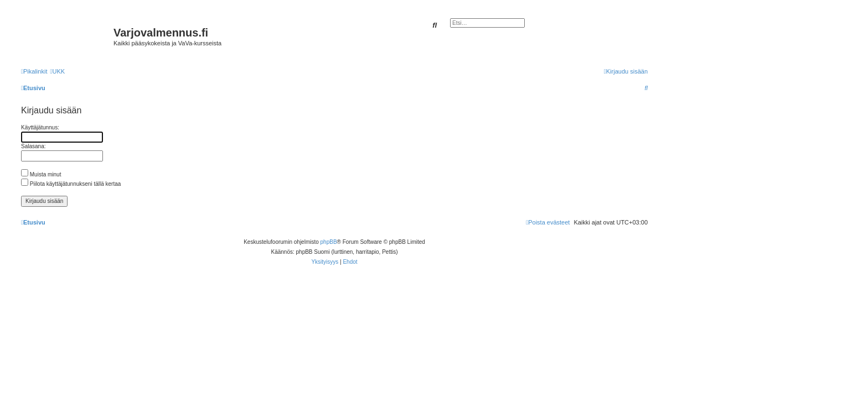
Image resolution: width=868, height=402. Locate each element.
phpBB (329, 242)
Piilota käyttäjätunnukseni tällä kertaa (71, 184)
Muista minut (41, 174)
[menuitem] (57, 71)
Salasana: (33, 146)
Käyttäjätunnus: (40, 127)
